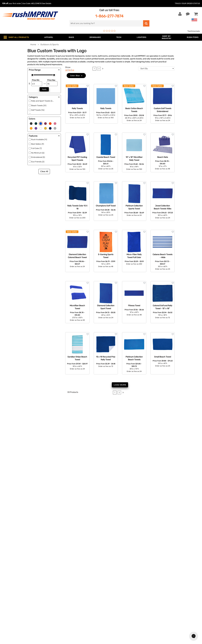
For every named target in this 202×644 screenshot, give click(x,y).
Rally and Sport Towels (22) (43, 101)
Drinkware (59, 582)
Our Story (108, 574)
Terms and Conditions (114, 591)
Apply (44, 89)
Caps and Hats (61, 608)
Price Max (51, 80)
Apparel (58, 569)
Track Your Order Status (187, 3)
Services (107, 578)
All (73, 70)
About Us (108, 569)
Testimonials (194, 31)
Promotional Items (63, 599)
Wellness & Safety (62, 595)
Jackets (58, 574)
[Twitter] (159, 595)
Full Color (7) (36, 148)
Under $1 (58, 612)
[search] (106, 23)
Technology (59, 587)
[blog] (163, 595)
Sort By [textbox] (144, 69)
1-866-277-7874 (109, 16)
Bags (56, 578)
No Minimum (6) (38, 153)
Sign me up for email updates (170, 576)
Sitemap (107, 604)
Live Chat (11, 574)
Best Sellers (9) (38, 144)
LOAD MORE (120, 385)
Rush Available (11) (39, 139)
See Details (47, 3)
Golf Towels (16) (38, 110)
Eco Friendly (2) (38, 162)
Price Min (36, 80)
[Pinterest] (167, 595)
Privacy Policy (110, 595)
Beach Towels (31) (39, 106)
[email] (171, 571)
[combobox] (156, 69)
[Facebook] (155, 595)
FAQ (105, 582)
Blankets (58, 604)
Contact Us (11, 569)
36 (66, 70)
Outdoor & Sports (62, 591)
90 (70, 70)
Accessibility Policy (113, 599)
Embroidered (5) (38, 157)
